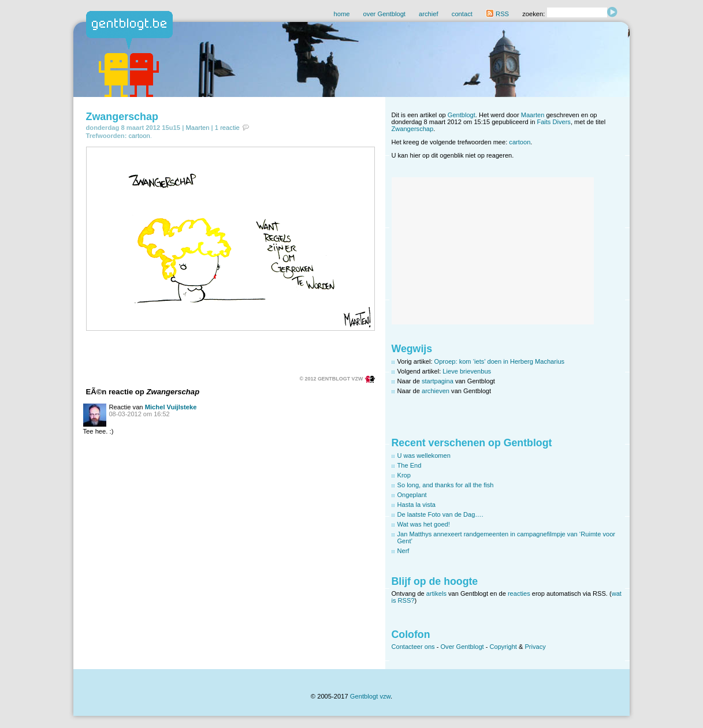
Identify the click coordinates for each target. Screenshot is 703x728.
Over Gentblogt (462, 647)
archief (429, 14)
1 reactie (227, 128)
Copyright (503, 647)
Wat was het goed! (424, 524)
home (341, 14)
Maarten (197, 128)
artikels (436, 593)
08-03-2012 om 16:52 (140, 414)
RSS (497, 14)
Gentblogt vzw (370, 696)
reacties (519, 593)
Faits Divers (553, 122)
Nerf (403, 551)
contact (462, 14)
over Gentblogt (384, 14)
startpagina (438, 381)
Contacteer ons (413, 647)
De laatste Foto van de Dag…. (440, 514)
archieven (436, 391)
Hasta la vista (417, 505)
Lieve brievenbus (467, 371)
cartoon (139, 136)
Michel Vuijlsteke (171, 407)
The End (410, 465)
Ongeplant (412, 495)
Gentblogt (462, 115)
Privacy (535, 647)
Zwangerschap (122, 117)
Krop (404, 475)
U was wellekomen (424, 456)
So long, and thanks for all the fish (446, 485)
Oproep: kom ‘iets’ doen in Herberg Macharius (500, 361)
